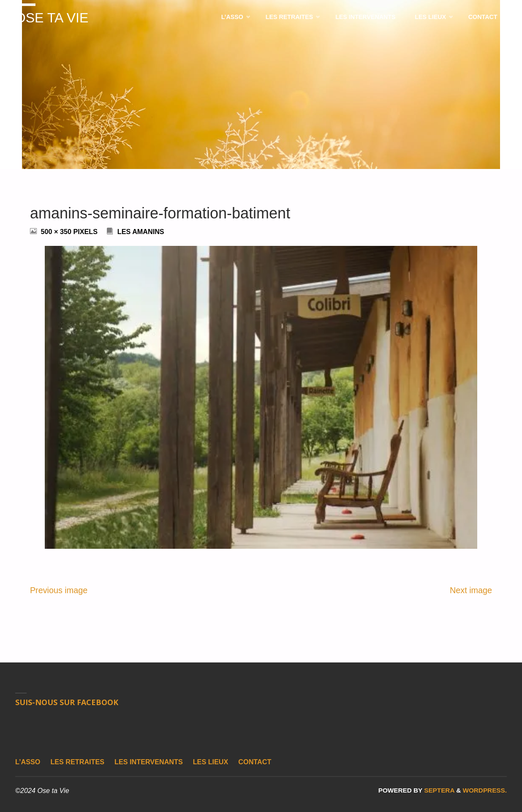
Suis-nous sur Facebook (67, 702)
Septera (438, 790)
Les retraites (77, 762)
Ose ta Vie (52, 18)
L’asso (28, 762)
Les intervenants (149, 762)
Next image (471, 590)
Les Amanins (141, 232)
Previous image (59, 590)
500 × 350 (57, 232)
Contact (255, 762)
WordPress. (485, 790)
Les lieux (211, 762)
